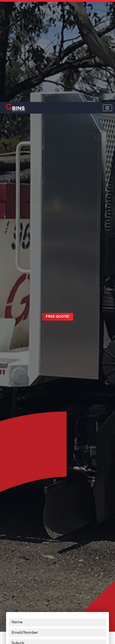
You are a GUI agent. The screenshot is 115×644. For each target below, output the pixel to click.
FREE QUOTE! (57, 241)
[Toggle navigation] (107, 6)
